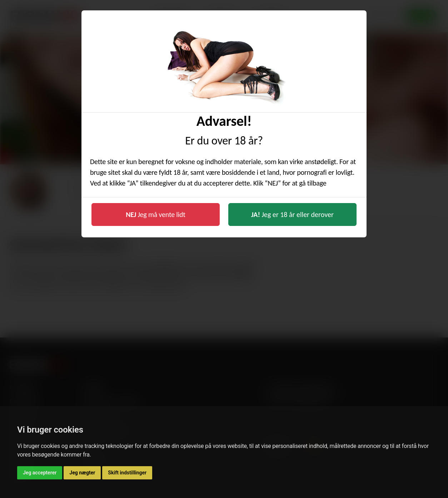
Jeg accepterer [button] (40, 473)
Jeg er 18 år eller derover (292, 215)
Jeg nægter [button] (82, 473)
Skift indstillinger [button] (127, 473)
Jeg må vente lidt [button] (156, 215)
